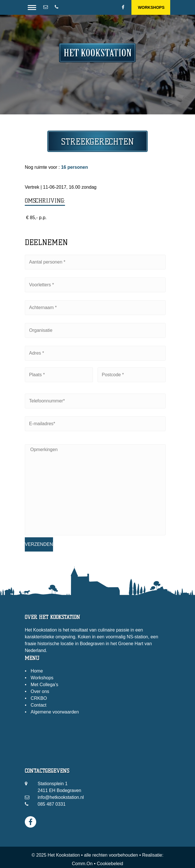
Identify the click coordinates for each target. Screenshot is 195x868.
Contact (39, 705)
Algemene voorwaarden (55, 712)
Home (37, 671)
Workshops (151, 7)
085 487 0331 (52, 804)
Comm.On (82, 864)
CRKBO (39, 698)
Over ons (40, 691)
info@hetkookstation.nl (61, 797)
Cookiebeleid (110, 864)
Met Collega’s (45, 685)
